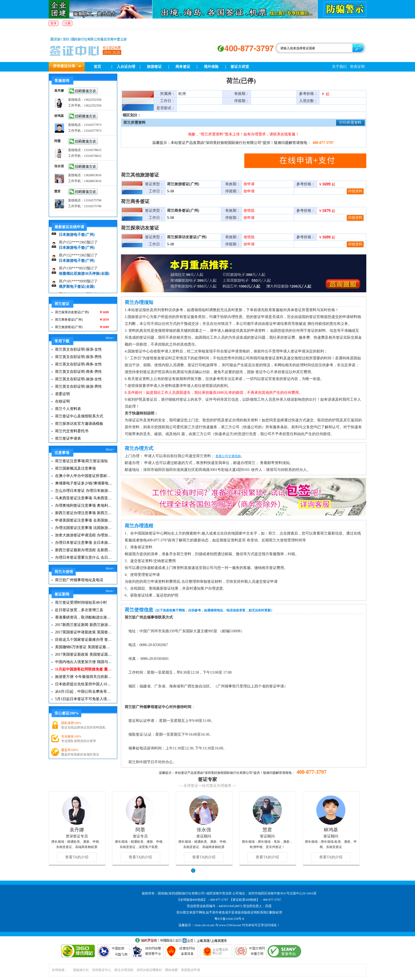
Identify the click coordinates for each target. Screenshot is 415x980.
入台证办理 (126, 67)
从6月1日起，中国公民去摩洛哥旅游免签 (84, 692)
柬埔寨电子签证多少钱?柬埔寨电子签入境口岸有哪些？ (84, 483)
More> (110, 338)
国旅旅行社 (81, 970)
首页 (97, 67)
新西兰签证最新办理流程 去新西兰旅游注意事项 (84, 550)
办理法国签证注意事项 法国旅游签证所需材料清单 (84, 528)
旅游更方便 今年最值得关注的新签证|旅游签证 (84, 677)
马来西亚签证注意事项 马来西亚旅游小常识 (84, 498)
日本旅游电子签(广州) (77, 237)
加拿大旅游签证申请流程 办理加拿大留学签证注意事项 (84, 535)
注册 (67, 23)
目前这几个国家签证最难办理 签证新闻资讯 (84, 640)
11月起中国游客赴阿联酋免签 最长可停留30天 (84, 669)
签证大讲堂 (240, 67)
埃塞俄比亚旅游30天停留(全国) (84, 275)
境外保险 (211, 67)
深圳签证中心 (102, 970)
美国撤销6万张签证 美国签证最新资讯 (84, 647)
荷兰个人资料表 (68, 409)
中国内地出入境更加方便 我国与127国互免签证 (84, 662)
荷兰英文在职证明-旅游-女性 (78, 379)
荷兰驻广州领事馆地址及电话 (79, 580)
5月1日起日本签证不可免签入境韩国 (84, 699)
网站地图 (172, 970)
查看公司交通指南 (228, 456)
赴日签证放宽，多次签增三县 (79, 610)
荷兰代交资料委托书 (72, 431)
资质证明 (357, 67)
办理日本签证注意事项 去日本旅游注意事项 (84, 543)
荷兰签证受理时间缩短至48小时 (81, 602)
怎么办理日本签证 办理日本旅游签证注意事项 (84, 491)
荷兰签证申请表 (68, 438)
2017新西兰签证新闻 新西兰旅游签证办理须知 (84, 625)
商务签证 (183, 67)
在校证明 (62, 401)
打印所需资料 (350, 123)
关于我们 (339, 67)
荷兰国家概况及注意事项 (75, 468)
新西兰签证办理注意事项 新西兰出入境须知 (84, 513)
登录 (53, 23)
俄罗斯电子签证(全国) (77, 288)
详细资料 (355, 191)
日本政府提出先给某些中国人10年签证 (84, 684)
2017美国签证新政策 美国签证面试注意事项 (84, 654)
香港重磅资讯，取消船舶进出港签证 (84, 617)
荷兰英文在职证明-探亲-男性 (78, 357)
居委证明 (62, 394)
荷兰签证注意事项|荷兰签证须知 (81, 461)
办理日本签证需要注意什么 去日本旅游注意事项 (84, 557)
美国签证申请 (191, 970)
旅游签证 (154, 67)
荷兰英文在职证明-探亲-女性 (78, 349)
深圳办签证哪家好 (149, 970)
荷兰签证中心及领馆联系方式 (79, 416)
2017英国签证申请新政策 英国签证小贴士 (84, 632)
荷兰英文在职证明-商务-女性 (78, 364)
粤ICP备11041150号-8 (229, 919)
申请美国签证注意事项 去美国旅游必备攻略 (84, 520)
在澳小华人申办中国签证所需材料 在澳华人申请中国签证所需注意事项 (84, 476)
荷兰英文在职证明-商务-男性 (78, 372)
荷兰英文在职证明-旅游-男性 (78, 387)
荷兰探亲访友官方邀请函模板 (79, 424)
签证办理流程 (124, 970)
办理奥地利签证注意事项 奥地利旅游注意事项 (84, 506)
